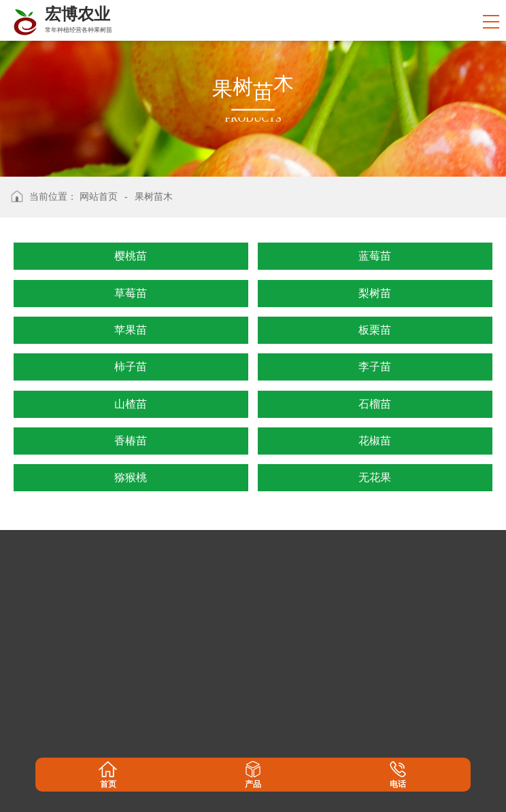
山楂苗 (131, 404)
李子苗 (375, 367)
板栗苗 (375, 330)
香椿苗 (131, 441)
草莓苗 (131, 293)
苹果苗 (131, 330)
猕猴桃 (131, 477)
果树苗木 (154, 197)
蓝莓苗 (375, 256)
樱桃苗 (131, 256)
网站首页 (99, 197)
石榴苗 (375, 404)
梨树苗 (375, 293)
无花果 (375, 477)
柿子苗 (131, 367)
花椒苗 (375, 441)
